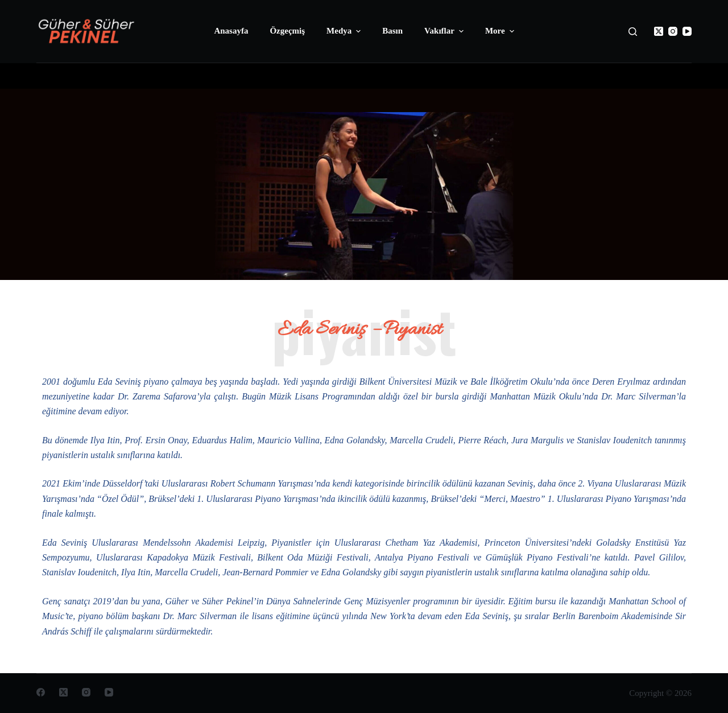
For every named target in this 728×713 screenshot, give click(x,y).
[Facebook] (41, 692)
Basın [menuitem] (392, 31)
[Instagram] (673, 31)
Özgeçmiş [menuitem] (287, 31)
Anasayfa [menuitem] (231, 31)
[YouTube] (687, 31)
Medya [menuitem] (345, 31)
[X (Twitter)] (659, 31)
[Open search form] (633, 32)
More (501, 31)
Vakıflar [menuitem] (445, 31)
